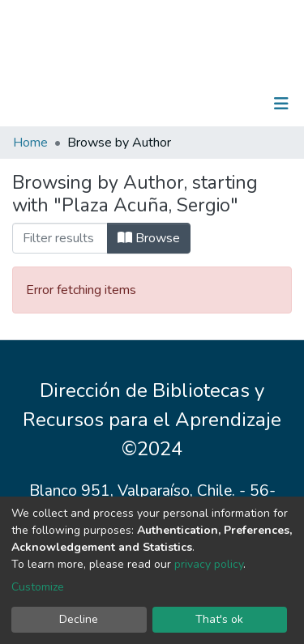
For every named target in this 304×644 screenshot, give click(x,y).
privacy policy (209, 564)
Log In (231, 104)
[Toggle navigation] (281, 104)
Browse (149, 238)
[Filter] (60, 238)
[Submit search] (197, 104)
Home (30, 143)
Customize (38, 587)
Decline (79, 619)
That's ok (219, 619)
